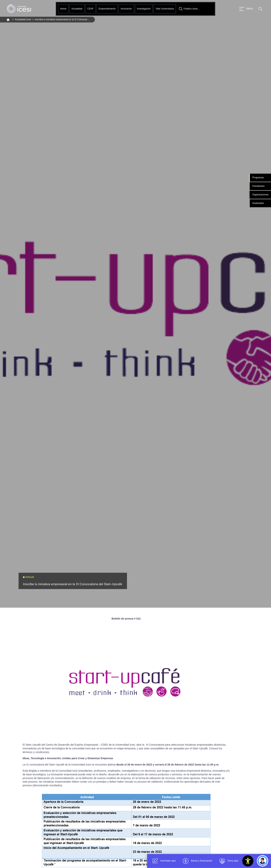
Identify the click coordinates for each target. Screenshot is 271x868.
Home (63, 9)
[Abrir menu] (246, 9)
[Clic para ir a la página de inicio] (19, 9)
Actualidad (77, 9)
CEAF (91, 9)
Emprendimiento (107, 9)
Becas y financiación (197, 861)
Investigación (144, 9)
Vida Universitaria (165, 9)
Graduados (258, 203)
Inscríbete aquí (163, 861)
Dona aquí (228, 861)
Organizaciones (260, 195)
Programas (258, 178)
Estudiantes (258, 186)
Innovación (126, 9)
